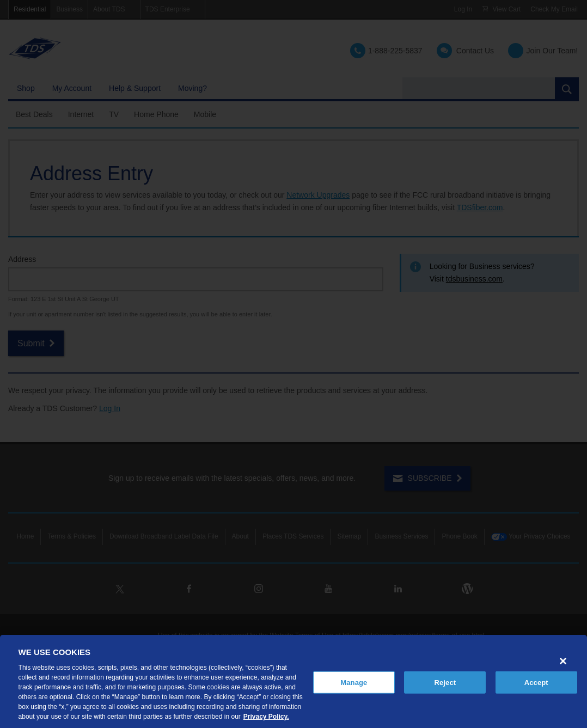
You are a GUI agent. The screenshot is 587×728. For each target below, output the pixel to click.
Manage (354, 682)
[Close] (563, 661)
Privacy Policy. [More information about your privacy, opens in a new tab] (266, 717)
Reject (445, 682)
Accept (536, 682)
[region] (293, 681)
